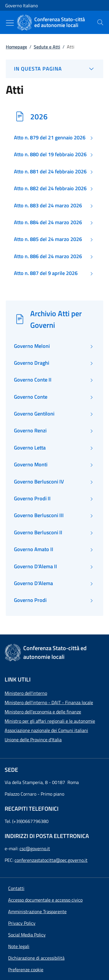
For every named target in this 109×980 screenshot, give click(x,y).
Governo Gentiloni (34, 414)
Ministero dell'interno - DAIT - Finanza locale (49, 702)
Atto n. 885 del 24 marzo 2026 (48, 239)
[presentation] (100, 22)
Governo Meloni (32, 346)
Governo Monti (31, 465)
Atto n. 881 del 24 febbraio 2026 (50, 172)
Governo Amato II (34, 549)
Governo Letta (30, 448)
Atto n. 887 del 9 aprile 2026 (46, 273)
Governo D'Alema (33, 583)
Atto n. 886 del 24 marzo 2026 (48, 256)
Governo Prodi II (32, 499)
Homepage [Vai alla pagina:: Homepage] (16, 47)
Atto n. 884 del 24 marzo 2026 (48, 222)
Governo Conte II (33, 380)
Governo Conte (31, 397)
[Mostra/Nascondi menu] (10, 23)
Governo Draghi (32, 363)
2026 (39, 116)
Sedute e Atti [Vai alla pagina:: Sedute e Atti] (47, 47)
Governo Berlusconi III (39, 515)
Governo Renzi (30, 431)
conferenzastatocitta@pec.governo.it (51, 860)
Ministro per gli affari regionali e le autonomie (50, 721)
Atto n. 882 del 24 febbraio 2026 (50, 188)
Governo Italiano (22, 6)
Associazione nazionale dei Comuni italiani (46, 730)
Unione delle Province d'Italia (33, 740)
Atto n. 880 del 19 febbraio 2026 (50, 154)
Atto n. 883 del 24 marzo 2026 (48, 206)
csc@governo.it (35, 848)
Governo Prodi (30, 600)
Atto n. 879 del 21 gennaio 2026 (50, 138)
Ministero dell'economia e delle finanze (43, 712)
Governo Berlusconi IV (39, 482)
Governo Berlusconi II (38, 533)
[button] (26, 970)
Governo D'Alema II (35, 567)
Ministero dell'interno (26, 693)
